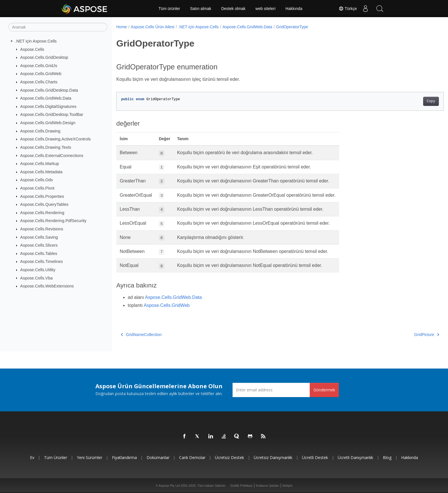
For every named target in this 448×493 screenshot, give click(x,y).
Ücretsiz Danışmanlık (273, 457)
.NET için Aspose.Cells (36, 41)
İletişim (287, 486)
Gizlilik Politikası (242, 486)
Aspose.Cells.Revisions (42, 229)
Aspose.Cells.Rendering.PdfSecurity (53, 221)
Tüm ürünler (169, 9)
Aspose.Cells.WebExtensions (47, 286)
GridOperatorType (292, 27)
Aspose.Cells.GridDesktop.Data (49, 90)
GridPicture (404, 335)
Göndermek (324, 390)
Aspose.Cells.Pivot (37, 188)
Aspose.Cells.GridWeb (41, 74)
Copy (408, 101)
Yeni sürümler (90, 457)
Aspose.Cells (32, 49)
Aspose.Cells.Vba (37, 278)
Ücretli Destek (315, 457)
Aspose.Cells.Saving (39, 237)
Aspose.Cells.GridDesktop (44, 57)
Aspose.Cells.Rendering (42, 213)
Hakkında (294, 9)
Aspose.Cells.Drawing (40, 131)
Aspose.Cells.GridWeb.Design (48, 123)
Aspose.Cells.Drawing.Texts (46, 147)
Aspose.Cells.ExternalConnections (52, 155)
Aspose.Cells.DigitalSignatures (48, 106)
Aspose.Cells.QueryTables (44, 204)
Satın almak (201, 9)
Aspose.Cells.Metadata (41, 172)
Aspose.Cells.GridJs (39, 66)
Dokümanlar (158, 457)
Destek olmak (233, 9)
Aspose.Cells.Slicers (39, 245)
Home (122, 27)
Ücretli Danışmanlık (355, 457)
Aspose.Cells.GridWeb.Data (46, 98)
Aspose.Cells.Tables (39, 253)
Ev (32, 457)
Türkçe (348, 9)
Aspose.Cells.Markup (40, 164)
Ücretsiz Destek (229, 457)
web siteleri (265, 9)
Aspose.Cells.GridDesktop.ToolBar (52, 114)
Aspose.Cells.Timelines (42, 261)
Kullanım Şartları (268, 486)
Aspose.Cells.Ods (37, 180)
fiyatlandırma (124, 457)
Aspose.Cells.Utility (38, 270)
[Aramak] (58, 27)
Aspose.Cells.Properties (42, 196)
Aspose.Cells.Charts (39, 82)
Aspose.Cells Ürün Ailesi (153, 27)
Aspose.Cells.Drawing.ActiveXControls (56, 139)
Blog (387, 457)
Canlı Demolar (192, 457)
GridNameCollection (141, 335)
